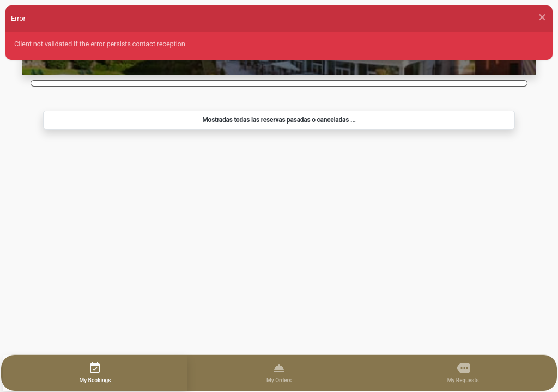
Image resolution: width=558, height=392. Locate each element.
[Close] (542, 17)
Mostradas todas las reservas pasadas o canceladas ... (279, 120)
